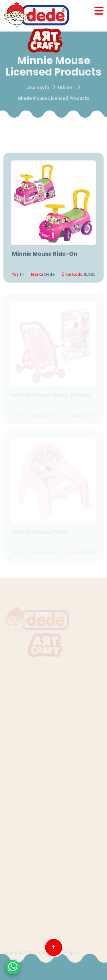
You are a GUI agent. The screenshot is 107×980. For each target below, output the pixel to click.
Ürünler (66, 88)
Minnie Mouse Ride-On (45, 254)
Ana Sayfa (38, 88)
